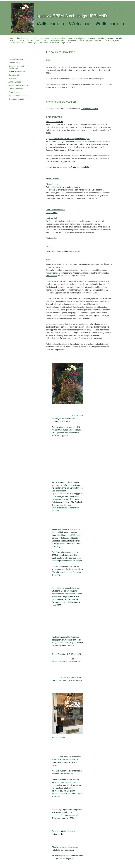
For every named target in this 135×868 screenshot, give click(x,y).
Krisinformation (61, 826)
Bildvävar (12, 78)
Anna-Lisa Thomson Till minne (65, 524)
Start (11, 38)
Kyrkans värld (14, 63)
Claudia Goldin (61, 632)
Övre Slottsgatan (112, 40)
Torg (38, 40)
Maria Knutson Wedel (71, 251)
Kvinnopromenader (16, 99)
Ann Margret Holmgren (18, 85)
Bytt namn (66, 43)
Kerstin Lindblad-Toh (55, 122)
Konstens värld (15, 75)
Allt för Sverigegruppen (62, 416)
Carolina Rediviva (17, 43)
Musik (12, 40)
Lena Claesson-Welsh (55, 210)
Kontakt (98, 40)
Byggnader (44, 38)
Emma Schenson (16, 89)
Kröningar (56, 441)
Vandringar (32, 43)
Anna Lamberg (15, 82)
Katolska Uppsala (57, 40)
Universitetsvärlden (16, 72)
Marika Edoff (51, 218)
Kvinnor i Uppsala (114, 38)
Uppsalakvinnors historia (19, 96)
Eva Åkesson (14, 92)
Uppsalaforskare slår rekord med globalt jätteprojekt (68, 139)
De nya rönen (52, 213)
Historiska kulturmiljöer (49, 43)
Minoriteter (72, 40)
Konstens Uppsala (96, 38)
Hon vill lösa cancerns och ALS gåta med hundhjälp (68, 167)
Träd (44, 40)
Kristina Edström (53, 179)
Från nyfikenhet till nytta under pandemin (63, 187)
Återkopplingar (86, 40)
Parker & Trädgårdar (77, 38)
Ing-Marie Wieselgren (61, 461)
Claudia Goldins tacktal (62, 659)
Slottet (34, 38)
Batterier (56, 757)
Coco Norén (55, 70)
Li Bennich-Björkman (90, 109)
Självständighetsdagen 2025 (64, 624)
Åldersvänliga (22, 38)
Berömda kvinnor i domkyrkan (16, 67)
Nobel (30, 40)
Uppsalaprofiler (58, 38)
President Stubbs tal (61, 611)
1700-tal (21, 40)
